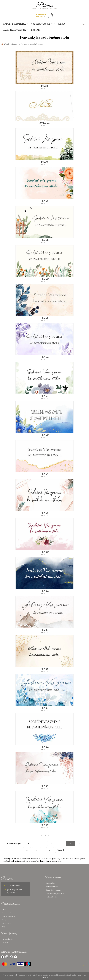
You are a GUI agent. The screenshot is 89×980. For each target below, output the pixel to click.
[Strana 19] (50, 850)
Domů (7, 44)
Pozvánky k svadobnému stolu (32, 44)
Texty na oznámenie (8, 913)
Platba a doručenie (52, 886)
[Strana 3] (42, 844)
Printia (45, 6)
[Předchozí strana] (14, 844)
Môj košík (5, 942)
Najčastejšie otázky (52, 897)
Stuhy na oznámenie (8, 916)
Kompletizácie (6, 920)
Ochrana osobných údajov (55, 893)
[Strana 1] (29, 844)
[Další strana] (61, 850)
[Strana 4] (52, 844)
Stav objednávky (7, 939)
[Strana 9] (37, 850)
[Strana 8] (27, 850)
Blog (3, 927)
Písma (4, 909)
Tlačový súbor (7, 923)
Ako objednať (50, 883)
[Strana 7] (80, 844)
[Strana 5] (61, 844)
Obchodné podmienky (54, 890)
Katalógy (15, 44)
